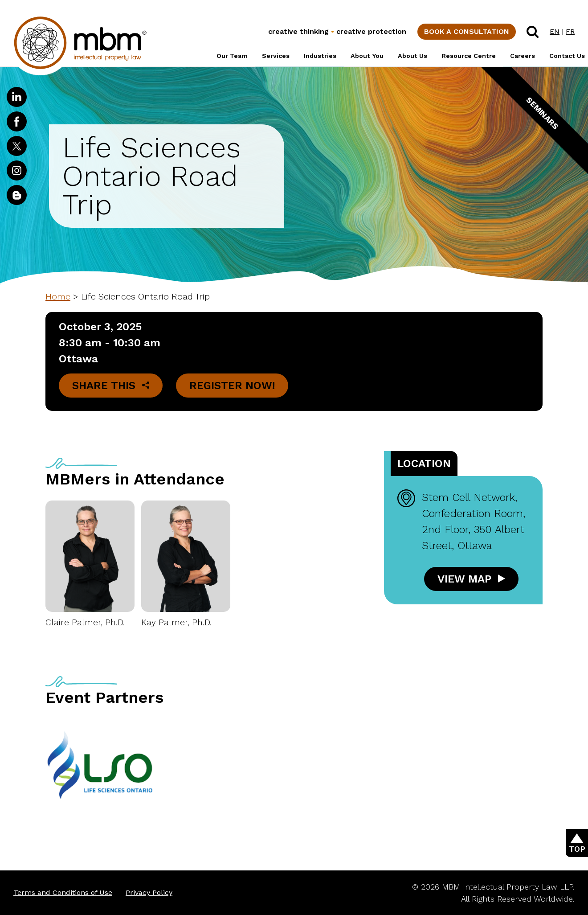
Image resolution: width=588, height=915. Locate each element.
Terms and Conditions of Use (63, 892)
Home (58, 296)
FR (570, 31)
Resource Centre (469, 56)
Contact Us (567, 56)
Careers (523, 56)
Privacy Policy (149, 892)
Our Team (232, 56)
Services (276, 56)
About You (367, 56)
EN (555, 31)
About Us (412, 56)
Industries (320, 56)
